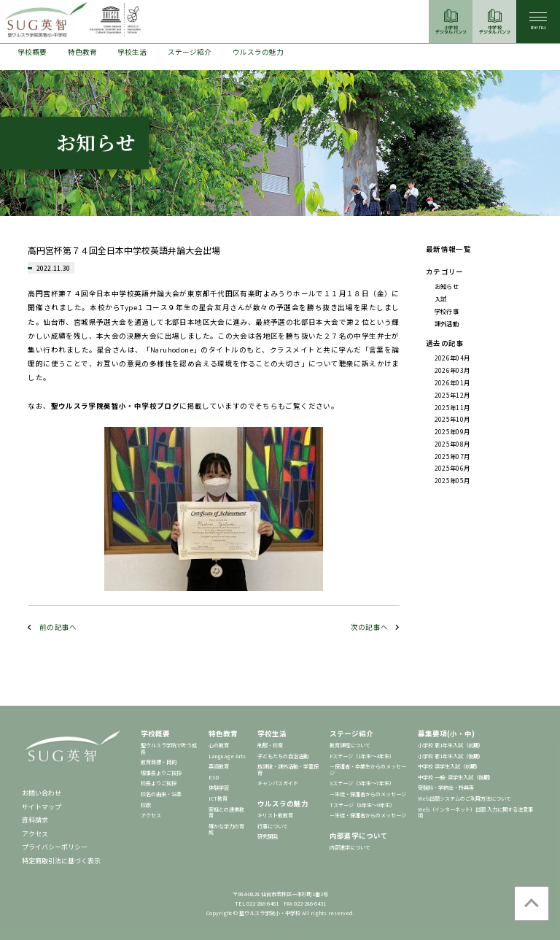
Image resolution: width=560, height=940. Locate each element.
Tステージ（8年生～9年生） (362, 805)
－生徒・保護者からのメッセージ (368, 794)
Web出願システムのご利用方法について (464, 798)
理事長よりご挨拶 (161, 773)
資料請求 (35, 820)
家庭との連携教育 (226, 813)
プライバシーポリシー (55, 847)
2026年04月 (452, 358)
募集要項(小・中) (446, 733)
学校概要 (32, 52)
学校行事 (447, 311)
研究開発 (268, 836)
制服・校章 (270, 745)
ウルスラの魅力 (258, 52)
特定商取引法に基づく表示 (61, 861)
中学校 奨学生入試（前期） (449, 766)
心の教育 (219, 745)
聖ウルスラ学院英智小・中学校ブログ (116, 406)
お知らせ (447, 286)
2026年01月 (452, 382)
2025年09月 (452, 431)
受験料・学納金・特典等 (446, 787)
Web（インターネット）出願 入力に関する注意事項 (475, 813)
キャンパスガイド (278, 783)
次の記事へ (370, 627)
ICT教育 (218, 798)
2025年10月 (452, 419)
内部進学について (359, 836)
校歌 (146, 805)
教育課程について (350, 745)
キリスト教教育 (275, 815)
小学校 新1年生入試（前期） (451, 745)
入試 (441, 298)
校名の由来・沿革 (161, 794)
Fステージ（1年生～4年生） (362, 756)
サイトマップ (42, 807)
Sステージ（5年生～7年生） (362, 783)
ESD (214, 777)
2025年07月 (452, 456)
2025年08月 (452, 444)
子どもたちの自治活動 (283, 756)
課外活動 (447, 323)
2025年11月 (452, 407)
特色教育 (82, 52)
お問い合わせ (42, 793)
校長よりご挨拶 (159, 783)
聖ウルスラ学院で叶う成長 (169, 748)
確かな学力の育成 (226, 829)
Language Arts (227, 756)
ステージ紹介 (190, 52)
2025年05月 (452, 480)
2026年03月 (452, 370)
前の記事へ (58, 627)
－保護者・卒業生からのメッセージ (368, 770)
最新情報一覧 (448, 249)
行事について (273, 826)
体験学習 (219, 787)
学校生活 (132, 52)
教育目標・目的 (159, 762)
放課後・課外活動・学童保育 (288, 770)
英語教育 (219, 766)
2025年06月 (452, 468)
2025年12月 (452, 395)
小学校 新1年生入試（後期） (451, 756)
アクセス (35, 834)
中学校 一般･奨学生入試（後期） (456, 777)
